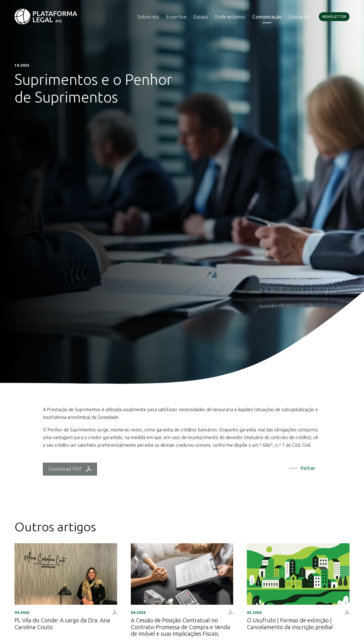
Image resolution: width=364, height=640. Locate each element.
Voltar (308, 468)
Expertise (176, 17)
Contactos (300, 17)
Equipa (200, 17)
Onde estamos (230, 17)
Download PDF (70, 469)
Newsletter (334, 17)
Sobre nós (148, 17)
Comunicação (267, 17)
